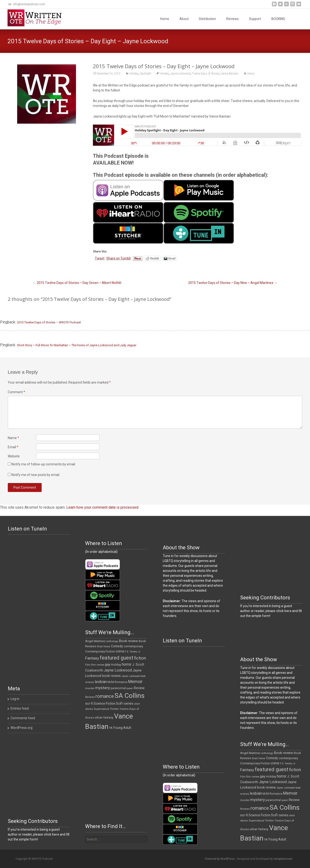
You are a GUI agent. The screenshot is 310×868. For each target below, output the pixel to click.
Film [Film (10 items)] (88, 665)
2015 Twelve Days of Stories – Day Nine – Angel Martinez (233, 283)
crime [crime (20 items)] (120, 651)
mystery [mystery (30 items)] (103, 688)
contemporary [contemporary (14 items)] (133, 646)
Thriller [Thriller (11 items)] (114, 709)
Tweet (100, 258)
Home (165, 19)
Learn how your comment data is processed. (103, 507)
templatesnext (283, 859)
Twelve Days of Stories (206, 74)
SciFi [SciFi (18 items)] (120, 704)
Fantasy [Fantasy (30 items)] (92, 658)
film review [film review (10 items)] (98, 665)
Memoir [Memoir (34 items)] (135, 681)
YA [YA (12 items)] (111, 728)
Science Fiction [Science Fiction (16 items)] (104, 703)
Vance (251, 74)
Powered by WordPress (220, 859)
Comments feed (23, 718)
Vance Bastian (230, 74)
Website (14, 456)
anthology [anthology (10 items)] (112, 641)
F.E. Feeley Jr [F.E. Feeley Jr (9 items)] (133, 652)
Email (13, 447)
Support (255, 19)
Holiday (134, 74)
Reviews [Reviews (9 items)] (90, 697)
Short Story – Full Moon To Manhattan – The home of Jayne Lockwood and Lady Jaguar (77, 345)
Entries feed (20, 708)
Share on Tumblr (119, 258)
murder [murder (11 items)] (90, 688)
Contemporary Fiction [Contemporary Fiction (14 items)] (100, 651)
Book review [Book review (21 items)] (128, 641)
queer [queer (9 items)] (130, 688)
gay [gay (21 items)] (108, 664)
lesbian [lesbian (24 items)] (101, 682)
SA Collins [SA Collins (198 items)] (130, 696)
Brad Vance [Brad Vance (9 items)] (104, 646)
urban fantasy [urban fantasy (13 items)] (104, 717)
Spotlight (146, 74)
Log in (15, 699)
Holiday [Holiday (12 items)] (116, 665)
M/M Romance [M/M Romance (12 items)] (117, 682)
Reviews (232, 19)
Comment (16, 392)
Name (13, 438)
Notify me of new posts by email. (36, 475)
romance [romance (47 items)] (105, 696)
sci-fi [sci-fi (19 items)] (89, 703)
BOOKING (278, 19)
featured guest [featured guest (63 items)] (117, 658)
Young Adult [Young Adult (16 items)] (122, 728)
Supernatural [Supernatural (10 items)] (101, 709)
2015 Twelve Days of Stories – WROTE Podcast (49, 322)
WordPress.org (22, 728)
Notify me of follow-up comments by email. (44, 464)
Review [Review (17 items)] (139, 688)
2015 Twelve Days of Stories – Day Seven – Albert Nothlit (77, 283)
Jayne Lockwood (181, 74)
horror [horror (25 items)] (127, 664)
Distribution (207, 19)
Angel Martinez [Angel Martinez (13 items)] (95, 641)
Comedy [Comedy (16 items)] (117, 646)
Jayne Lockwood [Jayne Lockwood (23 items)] (118, 670)
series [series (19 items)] (129, 703)
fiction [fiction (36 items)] (140, 658)
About (184, 19)
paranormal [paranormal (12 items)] (118, 688)
